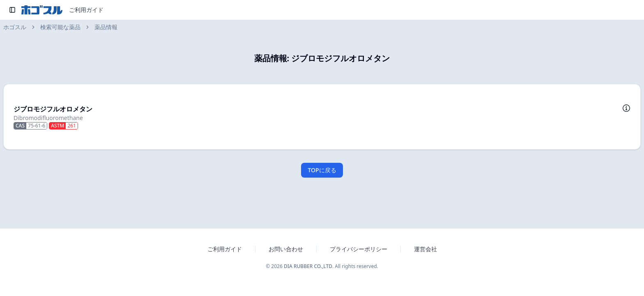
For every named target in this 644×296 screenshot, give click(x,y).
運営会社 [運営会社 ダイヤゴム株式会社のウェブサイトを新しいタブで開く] (425, 249)
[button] (322, 117)
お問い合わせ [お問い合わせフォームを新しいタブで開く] (286, 249)
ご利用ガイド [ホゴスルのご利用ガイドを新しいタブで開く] (225, 249)
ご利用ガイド (86, 10)
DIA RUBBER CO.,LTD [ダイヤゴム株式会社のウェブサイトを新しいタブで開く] (308, 266)
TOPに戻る (322, 170)
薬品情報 (106, 27)
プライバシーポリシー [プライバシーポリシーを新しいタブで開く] (359, 249)
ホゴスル (15, 27)
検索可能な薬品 (60, 27)
